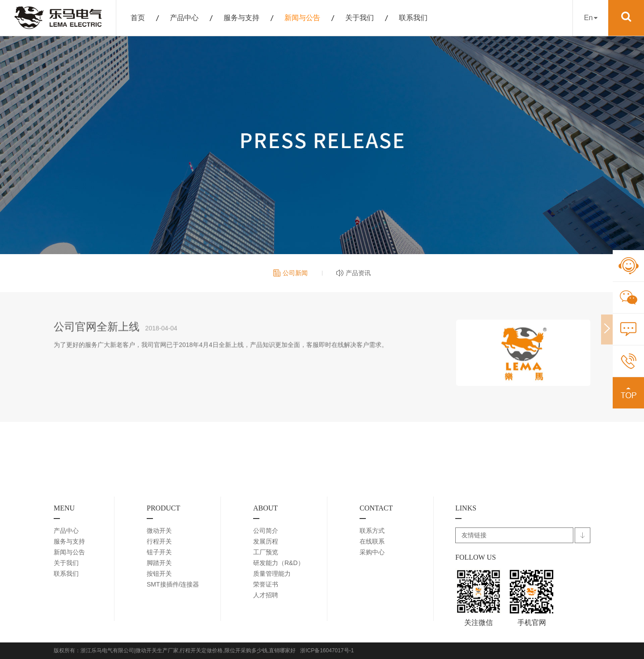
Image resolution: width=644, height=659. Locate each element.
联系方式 (372, 531)
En (591, 18)
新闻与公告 (302, 18)
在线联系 (372, 541)
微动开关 (159, 531)
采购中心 (372, 552)
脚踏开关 (159, 563)
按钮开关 (159, 574)
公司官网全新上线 (97, 332)
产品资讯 (358, 273)
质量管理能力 (272, 574)
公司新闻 (295, 273)
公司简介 (266, 531)
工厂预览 (266, 552)
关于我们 (360, 18)
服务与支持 (241, 18)
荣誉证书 (266, 584)
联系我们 (413, 18)
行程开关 (159, 541)
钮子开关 (159, 552)
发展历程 (266, 541)
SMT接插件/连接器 (173, 584)
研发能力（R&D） (279, 563)
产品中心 (184, 18)
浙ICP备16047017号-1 (327, 650)
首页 (138, 18)
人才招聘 (266, 595)
